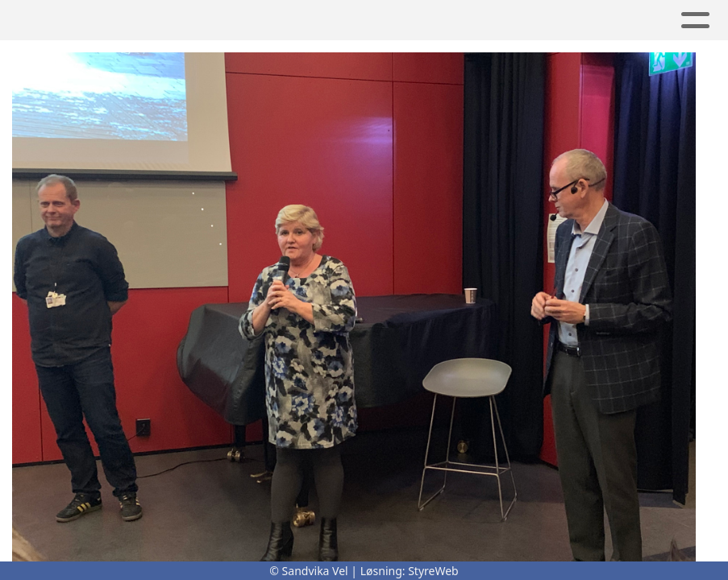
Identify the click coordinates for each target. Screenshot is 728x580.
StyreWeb (433, 571)
